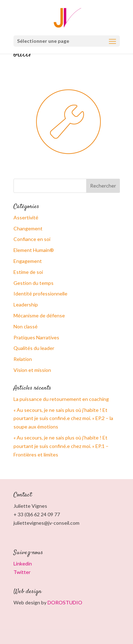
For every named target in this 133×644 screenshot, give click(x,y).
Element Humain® (34, 250)
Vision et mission (32, 370)
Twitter (22, 572)
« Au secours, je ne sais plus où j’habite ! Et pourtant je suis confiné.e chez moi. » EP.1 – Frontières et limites (61, 446)
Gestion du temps (34, 283)
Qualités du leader (34, 348)
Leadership (26, 304)
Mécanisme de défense (39, 315)
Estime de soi (28, 272)
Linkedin (23, 563)
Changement (28, 228)
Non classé (26, 326)
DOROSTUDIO (65, 602)
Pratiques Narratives (36, 337)
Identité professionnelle (40, 294)
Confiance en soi (32, 239)
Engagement (28, 261)
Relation (23, 359)
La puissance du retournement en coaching (61, 399)
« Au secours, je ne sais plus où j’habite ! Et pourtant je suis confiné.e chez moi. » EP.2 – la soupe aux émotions (63, 418)
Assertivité (26, 217)
